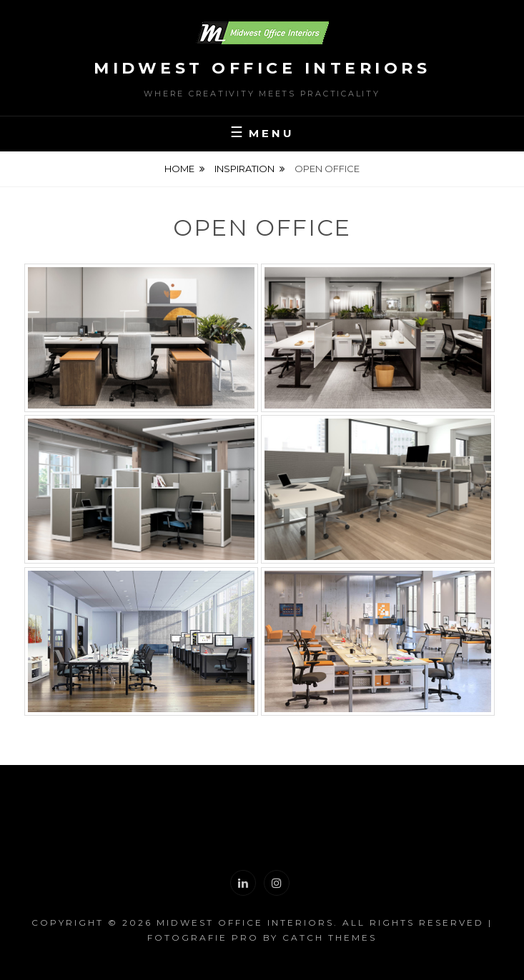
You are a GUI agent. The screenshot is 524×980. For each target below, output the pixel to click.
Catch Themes (330, 937)
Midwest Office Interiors (262, 68)
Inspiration (244, 169)
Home (179, 169)
